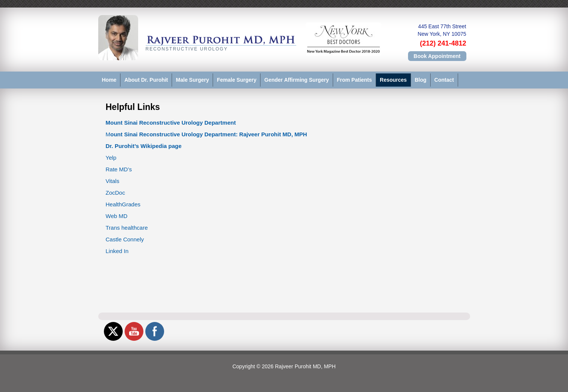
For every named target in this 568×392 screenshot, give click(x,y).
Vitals (113, 181)
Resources (393, 80)
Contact (444, 80)
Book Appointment (437, 56)
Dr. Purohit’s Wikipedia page (144, 146)
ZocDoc (116, 193)
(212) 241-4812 (443, 43)
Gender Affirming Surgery (296, 80)
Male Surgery (192, 80)
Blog (421, 80)
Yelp (111, 158)
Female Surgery (237, 80)
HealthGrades (123, 204)
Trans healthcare (127, 228)
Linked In (117, 251)
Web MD (117, 216)
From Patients (354, 80)
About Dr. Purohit (146, 80)
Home (109, 80)
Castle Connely (125, 239)
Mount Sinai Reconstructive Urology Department (171, 123)
